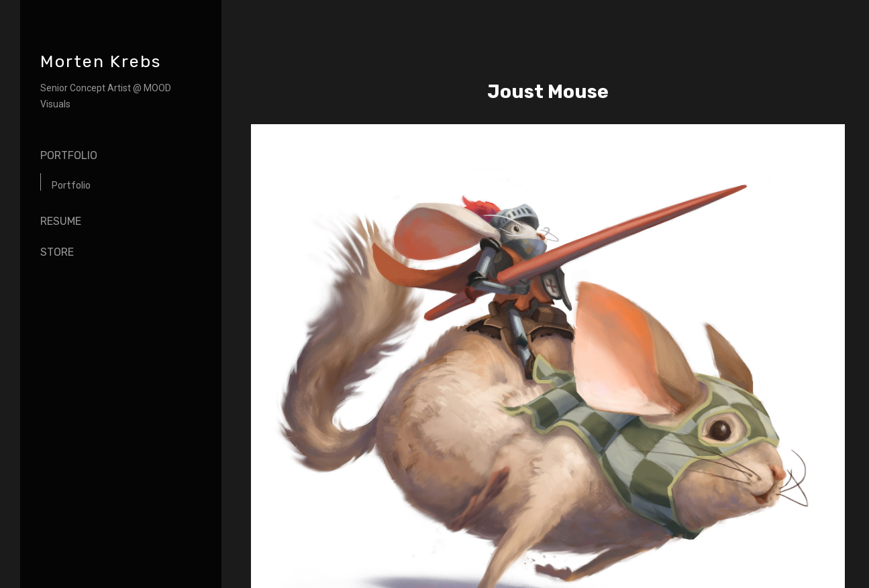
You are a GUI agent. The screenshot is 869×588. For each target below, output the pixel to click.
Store (57, 252)
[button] (819, 556)
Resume (61, 221)
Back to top (169, 567)
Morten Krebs (101, 61)
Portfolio (69, 155)
